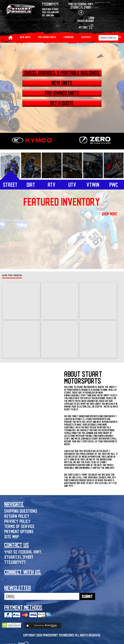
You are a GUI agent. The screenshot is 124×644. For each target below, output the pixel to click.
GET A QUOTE (62, 103)
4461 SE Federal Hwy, (23, 552)
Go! (120, 37)
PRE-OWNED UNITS (47, 37)
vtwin (93, 185)
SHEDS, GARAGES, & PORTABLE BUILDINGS (62, 73)
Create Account (86, 21)
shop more (110, 214)
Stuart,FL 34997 (19, 557)
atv (52, 185)
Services (86, 37)
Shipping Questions (21, 511)
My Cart (86, 27)
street (10, 185)
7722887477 (15, 562)
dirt (31, 185)
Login (91, 18)
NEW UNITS (25, 37)
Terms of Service (19, 526)
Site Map (12, 536)
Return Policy (17, 516)
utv (72, 185)
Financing (69, 37)
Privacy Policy (18, 521)
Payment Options (19, 531)
